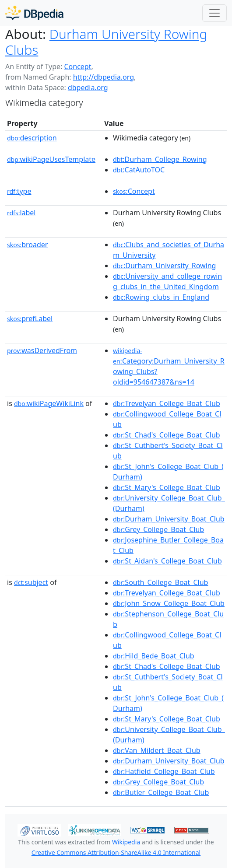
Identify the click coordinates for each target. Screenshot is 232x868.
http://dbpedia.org (104, 77)
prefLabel (30, 318)
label (21, 213)
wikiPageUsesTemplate (51, 159)
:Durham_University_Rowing (164, 266)
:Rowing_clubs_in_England (161, 297)
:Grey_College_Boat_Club (158, 529)
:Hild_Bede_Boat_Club (154, 656)
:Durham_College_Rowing (160, 159)
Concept (77, 66)
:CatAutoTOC (139, 170)
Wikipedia (126, 842)
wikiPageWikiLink (49, 403)
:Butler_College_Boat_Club (161, 792)
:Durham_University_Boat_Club (169, 519)
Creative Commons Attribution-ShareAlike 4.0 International (116, 852)
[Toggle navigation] (214, 13)
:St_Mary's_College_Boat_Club (167, 487)
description (32, 138)
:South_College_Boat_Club (160, 582)
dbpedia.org (88, 87)
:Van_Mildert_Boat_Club (157, 750)
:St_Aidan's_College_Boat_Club (167, 561)
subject (31, 582)
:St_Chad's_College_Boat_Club (167, 435)
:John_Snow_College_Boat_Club (169, 603)
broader (27, 245)
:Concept (134, 191)
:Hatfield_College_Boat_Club (164, 771)
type (19, 191)
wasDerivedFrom (42, 350)
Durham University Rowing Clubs (106, 42)
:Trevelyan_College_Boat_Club (167, 403)
